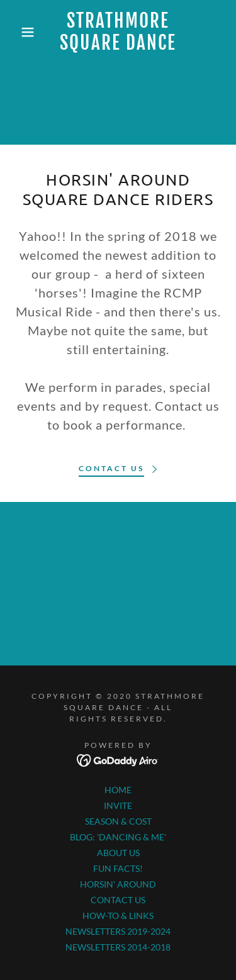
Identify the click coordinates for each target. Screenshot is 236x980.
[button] (19, 32)
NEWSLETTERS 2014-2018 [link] (118, 947)
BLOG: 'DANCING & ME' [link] (118, 837)
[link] (118, 32)
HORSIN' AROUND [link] (118, 884)
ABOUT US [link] (118, 853)
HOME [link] (118, 790)
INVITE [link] (118, 805)
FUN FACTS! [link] (118, 868)
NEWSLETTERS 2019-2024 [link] (118, 931)
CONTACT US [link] (118, 900)
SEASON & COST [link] (118, 821)
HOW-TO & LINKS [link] (118, 916)
